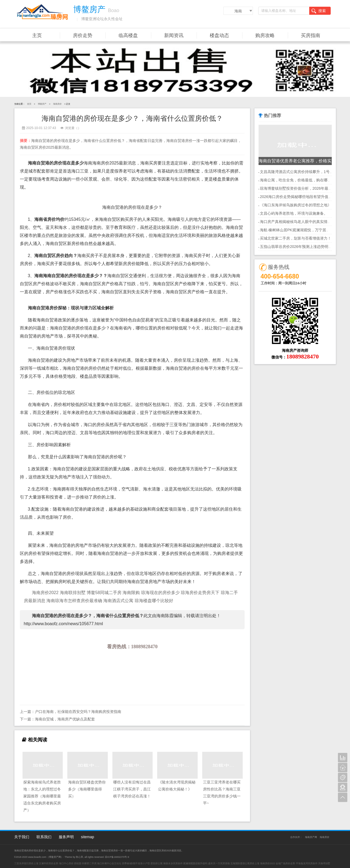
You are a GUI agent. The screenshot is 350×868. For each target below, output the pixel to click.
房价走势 (83, 35)
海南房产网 (311, 837)
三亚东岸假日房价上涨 (26, 863)
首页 (29, 104)
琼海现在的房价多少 (161, 593)
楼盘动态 (219, 35)
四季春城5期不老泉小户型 (136, 863)
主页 (37, 35)
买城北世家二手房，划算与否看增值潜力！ (296, 238)
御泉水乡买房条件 (173, 863)
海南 (238, 11)
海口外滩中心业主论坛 (109, 863)
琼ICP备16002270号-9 (117, 857)
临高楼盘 (128, 35)
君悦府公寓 (156, 863)
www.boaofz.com (37, 857)
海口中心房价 (66, 863)
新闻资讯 (174, 35)
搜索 (319, 11)
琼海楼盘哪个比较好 (154, 601)
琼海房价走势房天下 (201, 593)
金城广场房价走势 (285, 863)
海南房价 (57, 104)
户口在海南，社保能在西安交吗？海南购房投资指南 (78, 712)
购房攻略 (265, 35)
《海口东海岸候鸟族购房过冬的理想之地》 (296, 205)
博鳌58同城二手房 (105, 593)
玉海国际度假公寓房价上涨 (245, 863)
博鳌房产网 (55, 857)
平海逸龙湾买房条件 (307, 863)
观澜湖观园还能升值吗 (195, 863)
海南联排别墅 (73, 593)
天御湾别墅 (324, 863)
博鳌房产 (42, 104)
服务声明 (66, 837)
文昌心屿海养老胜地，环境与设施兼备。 (294, 213)
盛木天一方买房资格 (219, 863)
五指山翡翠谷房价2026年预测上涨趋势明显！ (298, 247)
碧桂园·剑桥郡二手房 (85, 863)
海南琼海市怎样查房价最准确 (75, 601)
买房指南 (311, 35)
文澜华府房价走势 (49, 863)
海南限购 (131, 593)
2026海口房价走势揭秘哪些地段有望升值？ (296, 197)
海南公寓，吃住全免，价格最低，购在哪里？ (297, 180)
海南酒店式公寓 (118, 601)
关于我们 (22, 837)
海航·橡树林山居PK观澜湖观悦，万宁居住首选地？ (302, 230)
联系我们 (44, 837)
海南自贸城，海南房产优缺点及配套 (65, 719)
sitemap (88, 837)
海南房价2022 (45, 593)
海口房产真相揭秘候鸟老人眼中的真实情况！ (297, 222)
